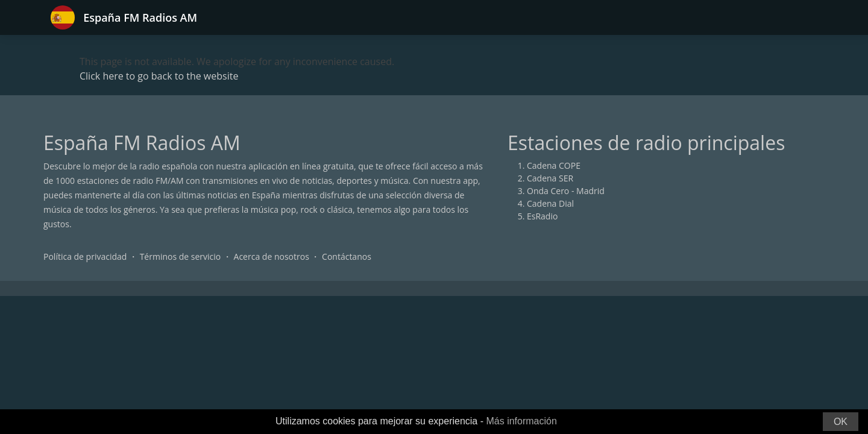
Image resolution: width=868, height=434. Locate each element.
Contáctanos (347, 256)
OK (841, 422)
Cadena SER (550, 178)
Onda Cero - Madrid (566, 191)
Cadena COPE (554, 165)
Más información (521, 421)
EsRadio (542, 216)
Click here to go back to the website (159, 76)
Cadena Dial (550, 203)
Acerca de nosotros (272, 256)
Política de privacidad (85, 256)
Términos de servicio (181, 256)
